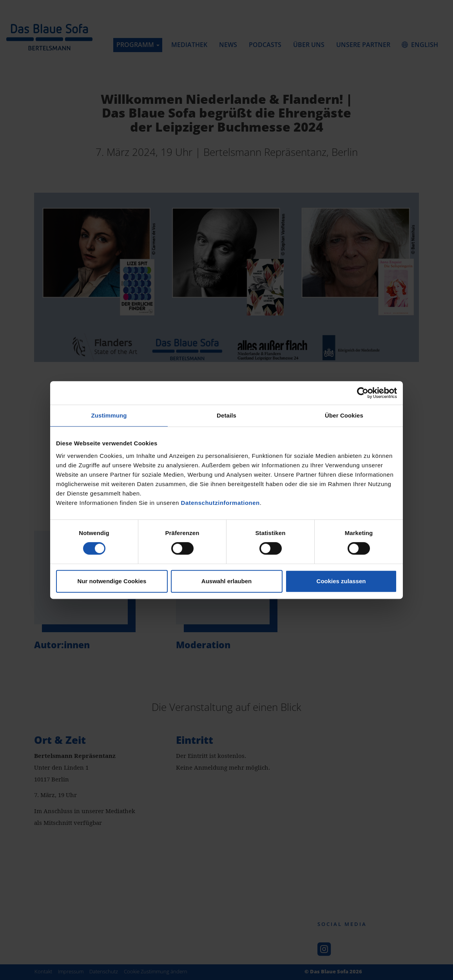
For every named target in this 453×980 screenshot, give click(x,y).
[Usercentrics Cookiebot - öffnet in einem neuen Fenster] (363, 393)
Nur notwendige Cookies (112, 581)
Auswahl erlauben (226, 581)
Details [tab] (226, 415)
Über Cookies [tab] (344, 415)
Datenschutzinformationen (220, 503)
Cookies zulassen (341, 581)
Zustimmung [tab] (109, 415)
